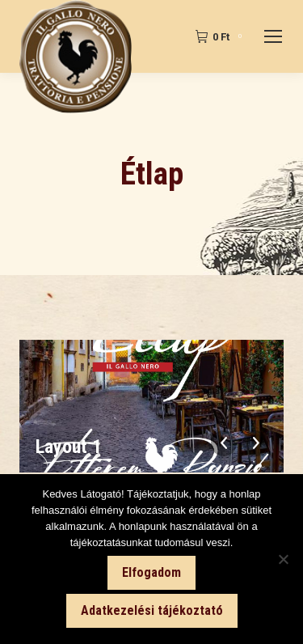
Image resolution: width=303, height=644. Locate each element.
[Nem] (283, 559)
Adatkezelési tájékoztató (152, 610)
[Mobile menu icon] (273, 36)
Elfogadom (151, 572)
